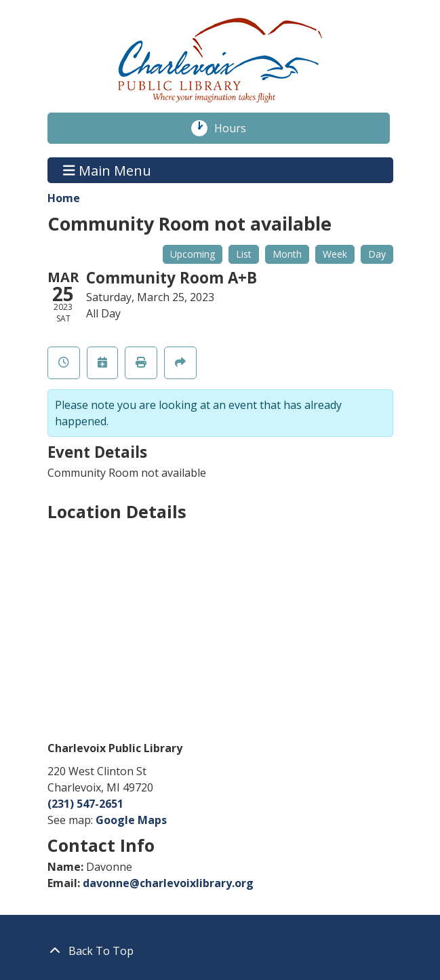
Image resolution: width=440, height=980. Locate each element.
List (244, 254)
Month (287, 254)
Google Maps (131, 820)
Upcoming (193, 254)
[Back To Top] (220, 951)
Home (64, 198)
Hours (237, 128)
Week (335, 254)
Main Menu (107, 170)
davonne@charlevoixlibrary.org (168, 883)
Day (377, 254)
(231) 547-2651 (85, 804)
